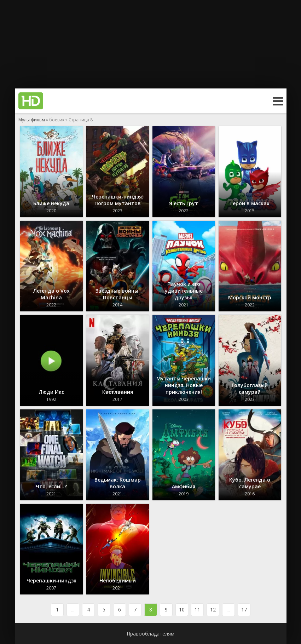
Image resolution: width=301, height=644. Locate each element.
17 (244, 609)
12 (213, 609)
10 (182, 609)
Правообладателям (150, 634)
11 (197, 609)
